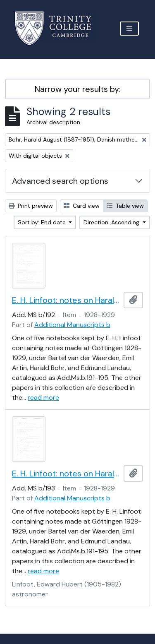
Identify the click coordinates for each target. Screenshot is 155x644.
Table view (125, 206)
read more (43, 398)
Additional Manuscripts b (72, 325)
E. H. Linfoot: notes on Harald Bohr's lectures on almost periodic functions (66, 300)
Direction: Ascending (112, 222)
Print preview (31, 206)
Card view (82, 206)
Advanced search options (60, 181)
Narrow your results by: (78, 89)
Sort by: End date (43, 222)
